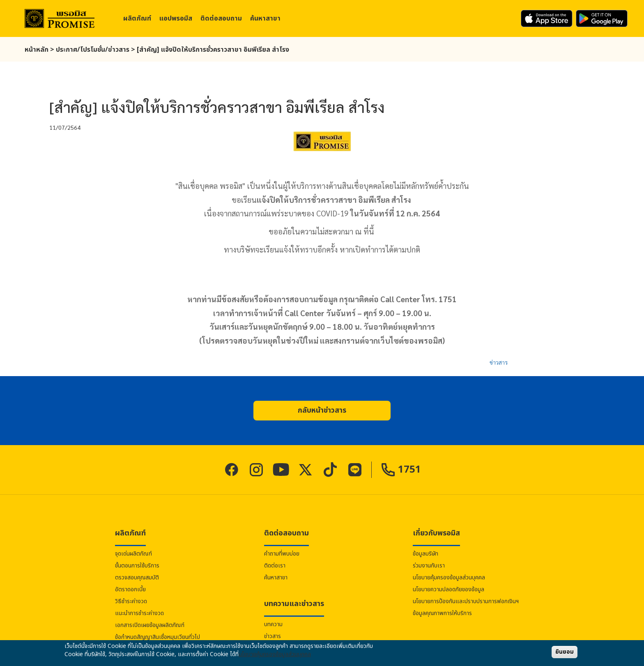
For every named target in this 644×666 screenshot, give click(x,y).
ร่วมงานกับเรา (429, 566)
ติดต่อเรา (275, 566)
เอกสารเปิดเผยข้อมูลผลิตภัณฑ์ (150, 625)
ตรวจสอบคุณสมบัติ (137, 578)
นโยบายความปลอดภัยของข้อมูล (448, 589)
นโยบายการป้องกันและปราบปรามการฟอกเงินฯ (466, 601)
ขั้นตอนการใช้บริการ (137, 566)
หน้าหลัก (37, 50)
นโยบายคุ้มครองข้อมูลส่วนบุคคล (449, 578)
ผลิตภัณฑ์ (137, 18)
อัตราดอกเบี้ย (130, 589)
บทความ (273, 624)
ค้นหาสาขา (265, 18)
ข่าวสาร (499, 362)
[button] (322, 411)
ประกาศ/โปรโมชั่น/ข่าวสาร (93, 50)
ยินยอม (565, 652)
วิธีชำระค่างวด (131, 601)
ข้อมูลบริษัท (425, 554)
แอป (176, 18)
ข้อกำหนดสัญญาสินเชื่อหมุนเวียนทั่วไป (158, 637)
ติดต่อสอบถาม (221, 18)
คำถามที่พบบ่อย (282, 554)
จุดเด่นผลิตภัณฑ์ (133, 554)
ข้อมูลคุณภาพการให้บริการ (442, 613)
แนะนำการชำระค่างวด (139, 613)
